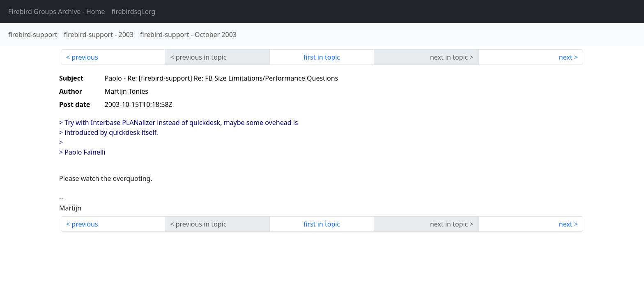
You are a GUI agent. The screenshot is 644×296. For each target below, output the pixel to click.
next (566, 57)
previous (85, 57)
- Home (57, 12)
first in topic (322, 57)
